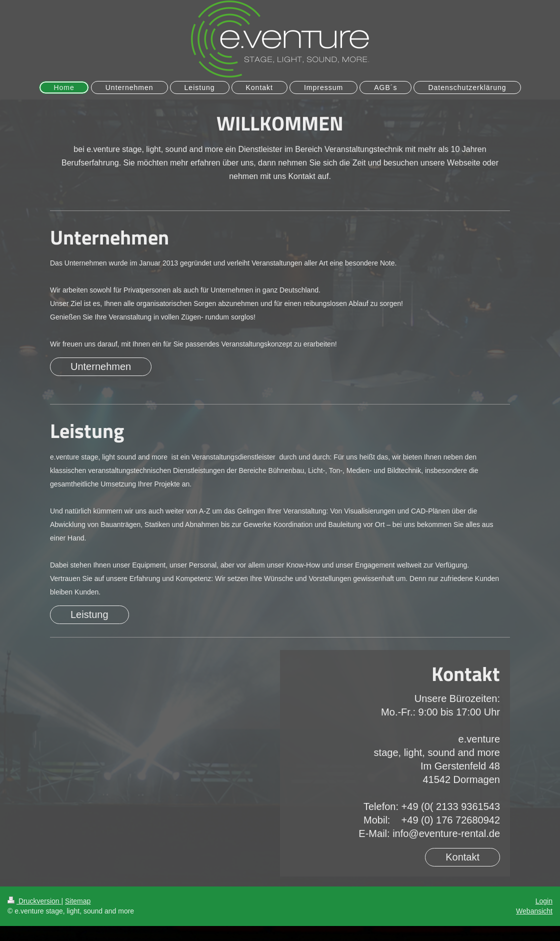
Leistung (89, 614)
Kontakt (462, 857)
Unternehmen (101, 366)
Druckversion (34, 901)
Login (544, 901)
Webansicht (534, 911)
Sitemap (78, 901)
